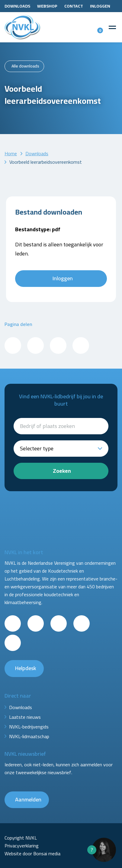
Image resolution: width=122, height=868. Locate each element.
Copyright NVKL (21, 838)
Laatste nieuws (25, 717)
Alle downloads (25, 66)
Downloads (17, 6)
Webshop (47, 6)
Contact (74, 6)
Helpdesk (26, 668)
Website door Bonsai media (32, 853)
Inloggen (100, 6)
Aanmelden (28, 799)
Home (11, 153)
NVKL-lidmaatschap (29, 736)
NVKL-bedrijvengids (29, 727)
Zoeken (62, 471)
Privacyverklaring (22, 846)
